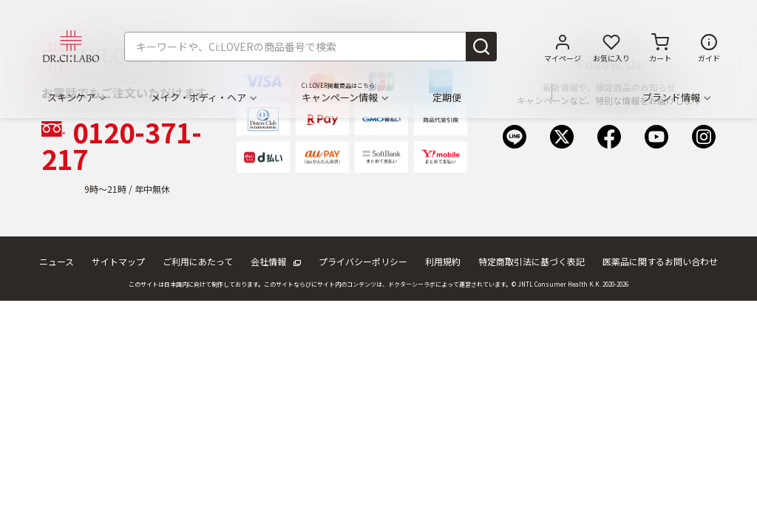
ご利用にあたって (198, 261)
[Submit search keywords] (481, 47)
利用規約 (443, 261)
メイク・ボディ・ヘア (203, 98)
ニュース (57, 261)
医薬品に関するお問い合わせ (660, 261)
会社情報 (276, 261)
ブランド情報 (676, 98)
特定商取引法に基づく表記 (532, 261)
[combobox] (310, 47)
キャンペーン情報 (344, 98)
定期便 (447, 98)
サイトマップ (118, 261)
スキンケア (76, 98)
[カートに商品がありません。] (660, 47)
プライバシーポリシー (363, 261)
